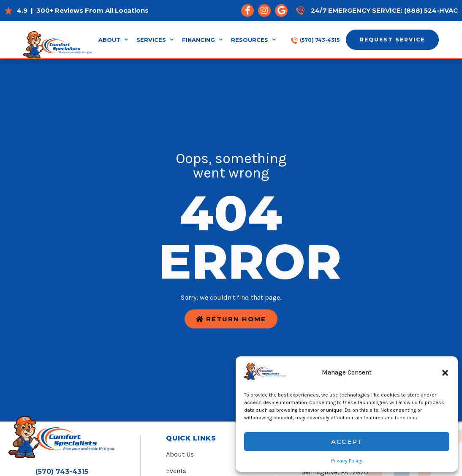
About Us (180, 454)
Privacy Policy (347, 461)
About (113, 40)
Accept (347, 442)
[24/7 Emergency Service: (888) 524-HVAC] (300, 11)
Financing (202, 40)
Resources (253, 40)
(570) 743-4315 (320, 40)
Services (155, 40)
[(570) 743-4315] (294, 40)
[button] (445, 373)
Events (176, 471)
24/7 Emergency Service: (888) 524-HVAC (384, 10)
